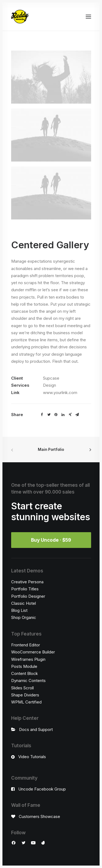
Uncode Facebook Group (42, 789)
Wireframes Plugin (28, 659)
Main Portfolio (51, 449)
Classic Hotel (24, 603)
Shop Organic (24, 617)
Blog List (19, 610)
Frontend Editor (26, 645)
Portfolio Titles (25, 589)
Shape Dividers (25, 695)
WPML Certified (26, 702)
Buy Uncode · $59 (51, 540)
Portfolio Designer (28, 596)
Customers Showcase (39, 816)
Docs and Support (36, 729)
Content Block (24, 673)
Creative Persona (27, 582)
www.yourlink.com (60, 393)
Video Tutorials (32, 757)
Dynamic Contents (28, 681)
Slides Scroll (22, 688)
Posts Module (24, 666)
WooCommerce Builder (33, 652)
